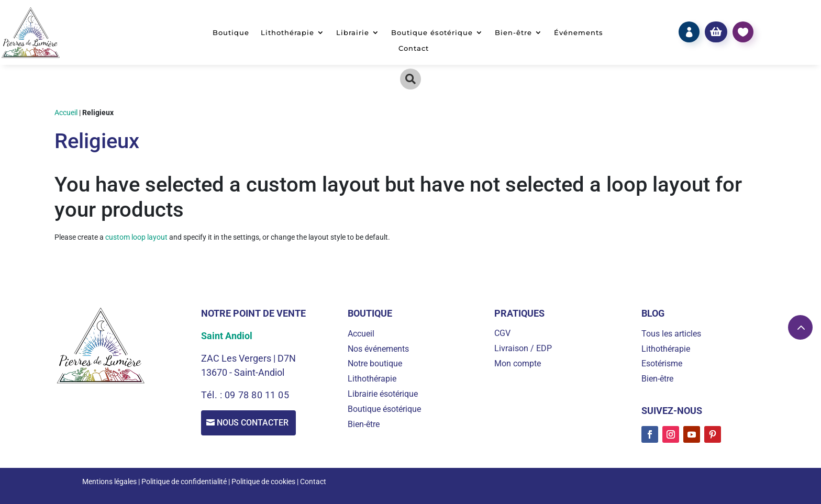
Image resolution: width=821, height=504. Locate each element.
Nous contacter (256, 424)
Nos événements (378, 349)
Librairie (353, 33)
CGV (502, 333)
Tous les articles (671, 334)
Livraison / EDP (523, 348)
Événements (579, 33)
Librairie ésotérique (383, 394)
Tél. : (213, 395)
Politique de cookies (263, 481)
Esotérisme (662, 363)
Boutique (231, 33)
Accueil (66, 113)
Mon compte (518, 363)
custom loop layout (136, 237)
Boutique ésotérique (432, 33)
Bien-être (513, 33)
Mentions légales (109, 481)
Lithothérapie (287, 33)
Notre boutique (375, 363)
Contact (414, 48)
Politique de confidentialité (184, 481)
